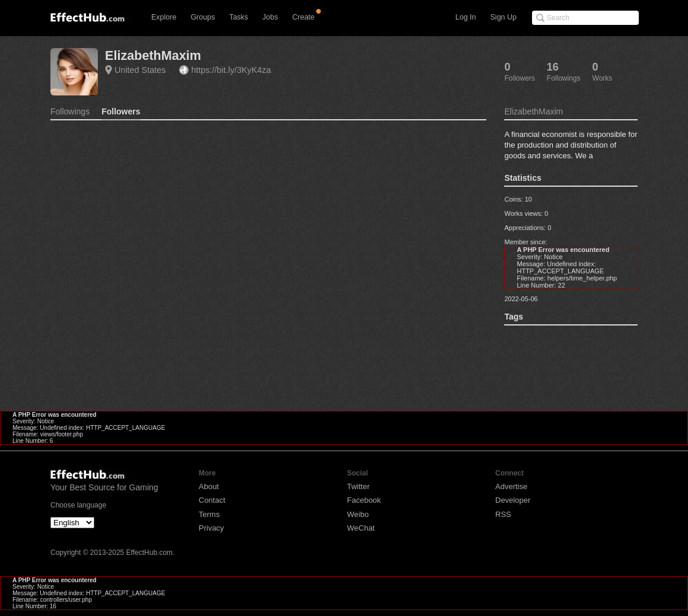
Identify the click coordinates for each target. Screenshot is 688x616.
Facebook (364, 500)
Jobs (270, 17)
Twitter (358, 486)
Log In (466, 17)
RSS (503, 514)
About (209, 486)
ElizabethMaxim (153, 55)
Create (304, 17)
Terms (209, 514)
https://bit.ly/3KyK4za (231, 70)
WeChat (361, 528)
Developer (513, 500)
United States (140, 70)
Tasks (238, 17)
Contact (212, 500)
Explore (164, 17)
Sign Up (504, 17)
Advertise (511, 486)
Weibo (358, 514)
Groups (203, 17)
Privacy (211, 528)
